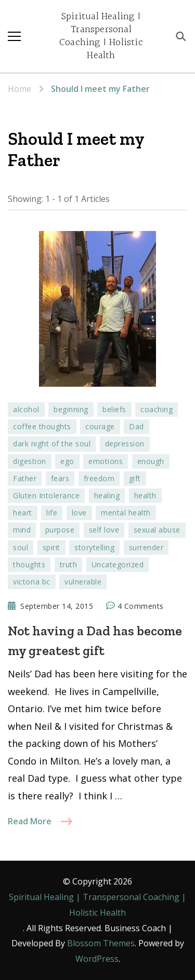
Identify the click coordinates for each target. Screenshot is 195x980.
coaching (157, 409)
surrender (146, 547)
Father (25, 478)
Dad (136, 426)
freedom (99, 478)
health (145, 495)
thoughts (29, 564)
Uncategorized (118, 564)
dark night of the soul (52, 444)
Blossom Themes (101, 943)
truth (69, 564)
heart (23, 513)
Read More (30, 821)
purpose (60, 530)
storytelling (94, 547)
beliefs (114, 409)
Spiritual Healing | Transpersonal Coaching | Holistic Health (101, 36)
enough (151, 461)
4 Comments (141, 606)
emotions (106, 461)
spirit (51, 547)
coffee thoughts (42, 426)
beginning (71, 409)
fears (60, 478)
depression (125, 444)
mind (22, 530)
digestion (30, 461)
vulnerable (83, 582)
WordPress (97, 959)
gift (135, 478)
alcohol (26, 409)
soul (21, 547)
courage (100, 426)
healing (107, 495)
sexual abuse (157, 530)
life (52, 513)
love (79, 513)
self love (104, 530)
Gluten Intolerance (46, 495)
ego (67, 461)
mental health (126, 513)
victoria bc (32, 582)
